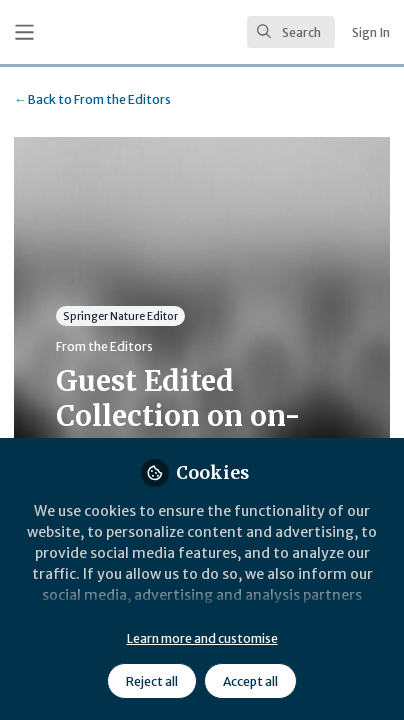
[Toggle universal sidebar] (24, 32)
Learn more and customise (202, 638)
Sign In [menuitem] (371, 32)
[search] (291, 32)
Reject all (152, 681)
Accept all (250, 681)
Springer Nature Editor (120, 316)
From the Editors (92, 99)
